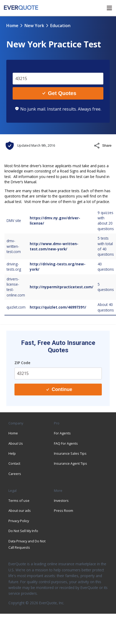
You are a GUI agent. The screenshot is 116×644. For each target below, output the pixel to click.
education (60, 26)
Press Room (64, 511)
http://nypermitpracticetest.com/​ (62, 287)
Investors (61, 501)
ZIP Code (22, 363)
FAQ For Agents (66, 443)
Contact (14, 463)
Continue (59, 389)
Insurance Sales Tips (70, 453)
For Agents (62, 433)
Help (12, 453)
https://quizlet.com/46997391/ (58, 307)
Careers (15, 474)
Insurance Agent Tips (70, 463)
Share (103, 146)
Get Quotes (59, 93)
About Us (16, 443)
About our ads (20, 511)
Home (12, 26)
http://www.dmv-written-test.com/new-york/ (54, 246)
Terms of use (19, 501)
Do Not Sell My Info (23, 531)
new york (34, 26)
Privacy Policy (19, 521)
